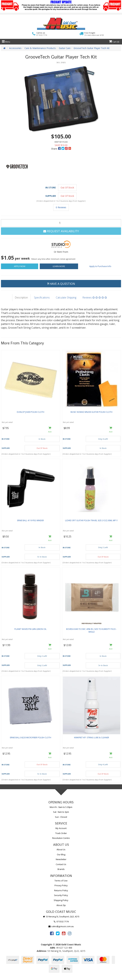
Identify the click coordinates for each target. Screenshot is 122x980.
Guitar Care (65, 48)
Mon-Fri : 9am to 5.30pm (61, 807)
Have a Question (61, 284)
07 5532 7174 (61, 921)
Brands (61, 869)
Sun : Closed (61, 817)
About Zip (61, 905)
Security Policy (61, 895)
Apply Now (20, 266)
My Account (61, 828)
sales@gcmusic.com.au (61, 926)
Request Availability (61, 231)
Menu (6, 42)
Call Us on (42, 34)
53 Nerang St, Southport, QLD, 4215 (61, 917)
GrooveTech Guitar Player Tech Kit (92, 48)
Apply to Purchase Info (100, 266)
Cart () (114, 42)
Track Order (61, 833)
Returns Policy (61, 890)
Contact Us (61, 864)
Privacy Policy (61, 885)
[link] (52, 933)
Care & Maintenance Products (40, 48)
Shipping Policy (61, 900)
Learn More (59, 266)
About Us (61, 849)
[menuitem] (60, 149)
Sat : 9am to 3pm (61, 812)
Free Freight (94, 34)
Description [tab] (21, 297)
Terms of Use (61, 881)
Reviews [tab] (95, 297)
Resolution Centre (61, 838)
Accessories (15, 48)
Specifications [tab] (42, 297)
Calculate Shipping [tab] (66, 297)
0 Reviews (61, 207)
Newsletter (61, 859)
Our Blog (61, 854)
